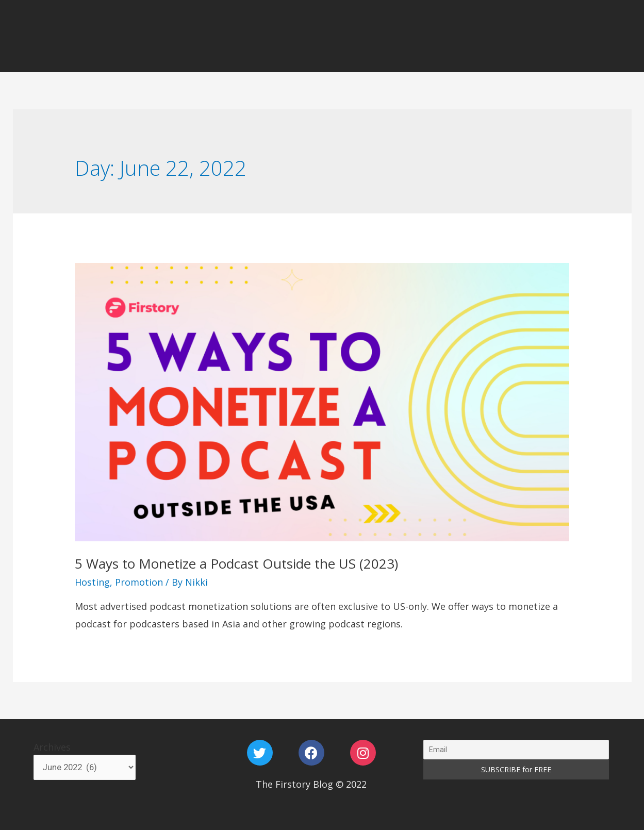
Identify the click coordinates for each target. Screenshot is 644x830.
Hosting (92, 582)
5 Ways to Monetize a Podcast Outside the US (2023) (236, 563)
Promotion (139, 582)
